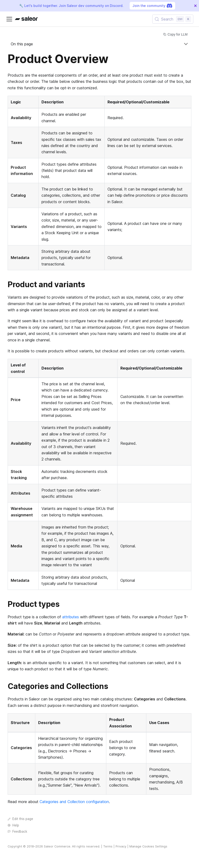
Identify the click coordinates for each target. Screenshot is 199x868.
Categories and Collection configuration (74, 802)
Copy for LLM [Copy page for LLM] (175, 34)
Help (13, 825)
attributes (71, 617)
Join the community (152, 6)
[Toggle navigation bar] (9, 19)
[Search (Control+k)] (173, 19)
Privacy (121, 846)
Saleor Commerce (57, 846)
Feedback (17, 831)
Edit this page (20, 819)
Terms (108, 846)
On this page (22, 44)
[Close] (195, 6)
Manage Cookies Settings (148, 846)
